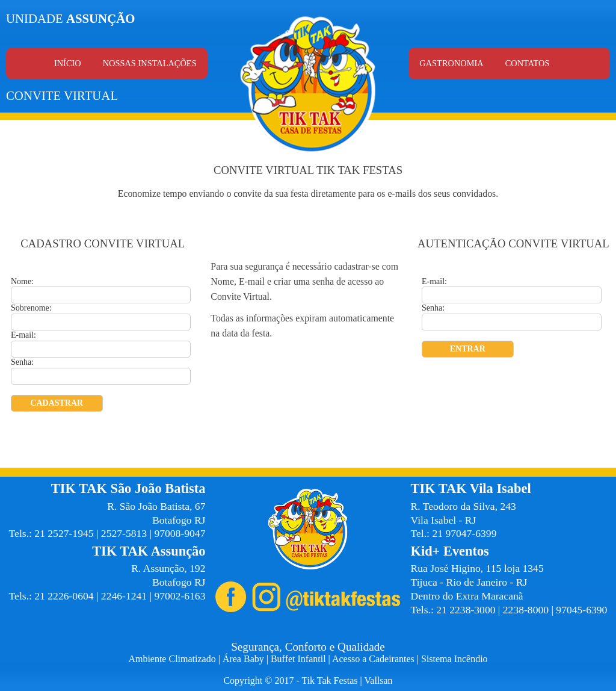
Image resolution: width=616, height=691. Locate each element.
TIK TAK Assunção (149, 551)
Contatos (528, 63)
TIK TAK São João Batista (128, 488)
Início (68, 63)
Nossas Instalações (150, 63)
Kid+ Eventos (450, 551)
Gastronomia (451, 63)
